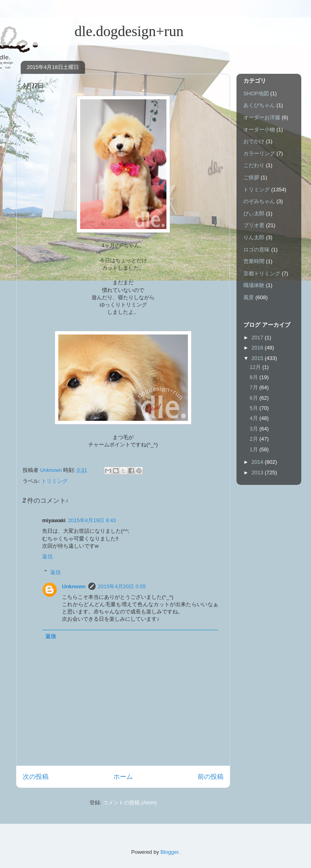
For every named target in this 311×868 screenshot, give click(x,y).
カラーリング (259, 153)
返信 (47, 556)
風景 (249, 297)
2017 (258, 338)
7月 (255, 387)
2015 (258, 358)
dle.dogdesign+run (100, 31)
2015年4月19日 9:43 (92, 520)
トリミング (54, 481)
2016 (258, 348)
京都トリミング (262, 273)
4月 (255, 418)
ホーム (123, 777)
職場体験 (254, 285)
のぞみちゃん (259, 201)
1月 (255, 449)
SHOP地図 (256, 93)
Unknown (74, 586)
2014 (258, 462)
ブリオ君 (254, 225)
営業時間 (254, 261)
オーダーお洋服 (262, 117)
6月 (255, 398)
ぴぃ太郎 (254, 213)
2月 (255, 439)
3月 (255, 429)
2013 (258, 473)
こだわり (254, 165)
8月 (255, 377)
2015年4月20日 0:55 (122, 586)
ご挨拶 (251, 177)
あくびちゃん (259, 105)
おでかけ (254, 141)
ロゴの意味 (257, 250)
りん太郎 (254, 237)
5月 (255, 408)
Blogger (169, 852)
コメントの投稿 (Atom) (130, 803)
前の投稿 (211, 777)
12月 (256, 367)
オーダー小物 (259, 130)
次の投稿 (36, 777)
